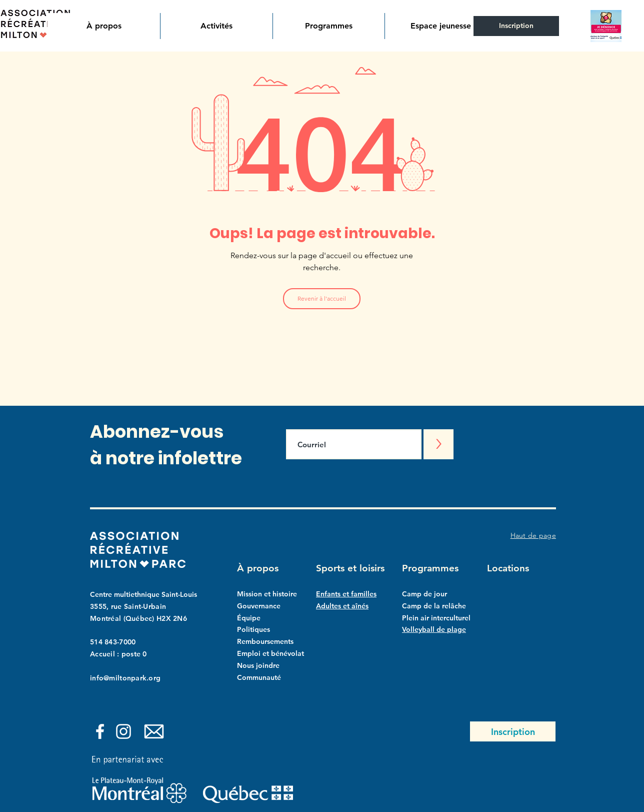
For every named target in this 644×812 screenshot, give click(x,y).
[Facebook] (100, 731)
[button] (104, 26)
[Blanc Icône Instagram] (123, 731)
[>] (438, 444)
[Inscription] (516, 26)
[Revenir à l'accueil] (322, 299)
